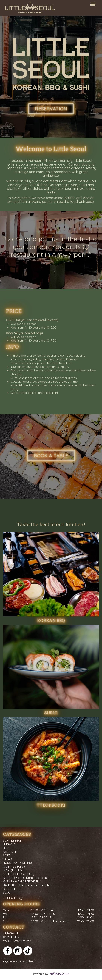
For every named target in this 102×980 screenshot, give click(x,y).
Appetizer (10, 852)
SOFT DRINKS (12, 840)
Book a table (51, 456)
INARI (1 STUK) (12, 870)
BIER (6, 848)
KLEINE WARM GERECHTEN (21, 881)
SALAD (7, 859)
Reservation (51, 109)
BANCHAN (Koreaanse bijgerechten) (28, 885)
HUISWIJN (10, 844)
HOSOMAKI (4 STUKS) (17, 863)
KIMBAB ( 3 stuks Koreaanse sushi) (27, 878)
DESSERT (9, 889)
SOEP (7, 855)
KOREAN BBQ (12, 898)
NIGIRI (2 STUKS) (14, 866)
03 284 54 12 (11, 937)
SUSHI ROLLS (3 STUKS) (19, 874)
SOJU (7, 892)
